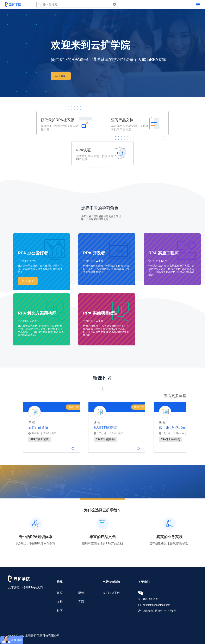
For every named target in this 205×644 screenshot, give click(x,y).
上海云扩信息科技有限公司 (42, 636)
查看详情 (28, 281)
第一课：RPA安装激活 (171, 427)
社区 (60, 611)
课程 (81, 593)
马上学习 (61, 76)
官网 (81, 602)
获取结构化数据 (105, 427)
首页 (60, 593)
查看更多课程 (175, 396)
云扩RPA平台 (111, 593)
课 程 (32, 422)
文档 (60, 602)
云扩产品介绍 (38, 427)
